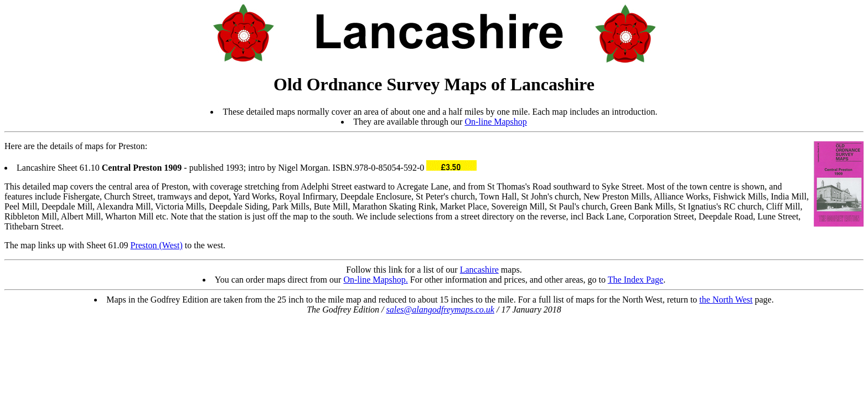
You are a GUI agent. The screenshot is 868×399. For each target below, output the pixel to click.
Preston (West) (157, 245)
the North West (726, 300)
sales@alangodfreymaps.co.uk (440, 310)
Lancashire (479, 270)
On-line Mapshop (495, 122)
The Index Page (635, 280)
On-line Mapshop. (375, 280)
